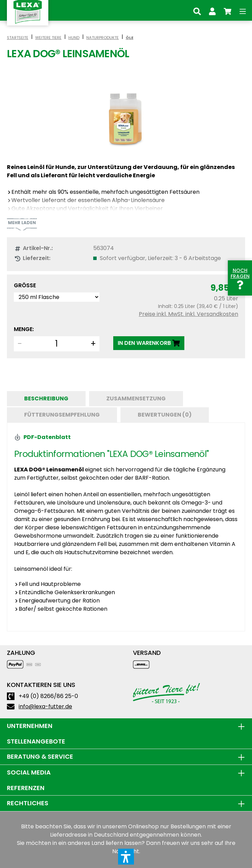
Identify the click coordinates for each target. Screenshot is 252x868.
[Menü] (243, 10)
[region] (126, 119)
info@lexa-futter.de (45, 706)
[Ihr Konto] (212, 10)
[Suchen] (197, 10)
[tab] (46, 399)
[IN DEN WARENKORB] (149, 343)
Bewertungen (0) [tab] (165, 415)
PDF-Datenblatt (42, 437)
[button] (126, 857)
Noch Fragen (240, 278)
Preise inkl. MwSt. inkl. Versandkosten (188, 314)
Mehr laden (22, 223)
